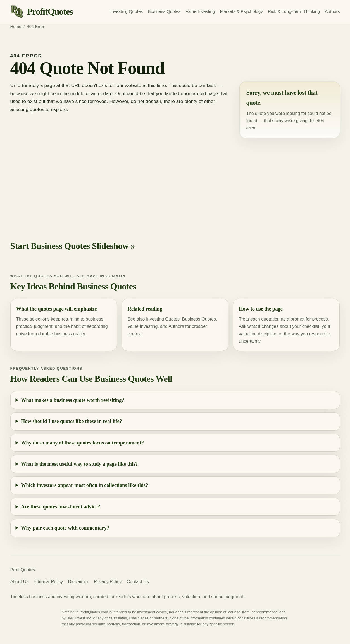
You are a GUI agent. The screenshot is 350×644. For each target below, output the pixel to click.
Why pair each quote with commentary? (65, 528)
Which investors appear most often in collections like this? (84, 485)
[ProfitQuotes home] (42, 12)
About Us (20, 582)
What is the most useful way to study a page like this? (79, 464)
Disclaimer (78, 582)
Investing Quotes (127, 11)
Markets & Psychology (242, 11)
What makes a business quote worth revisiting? (73, 400)
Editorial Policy (48, 582)
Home (16, 27)
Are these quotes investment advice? (61, 507)
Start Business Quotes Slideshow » (73, 246)
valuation (248, 334)
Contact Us (138, 582)
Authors (332, 11)
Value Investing (200, 11)
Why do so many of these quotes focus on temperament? (82, 443)
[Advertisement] (175, 182)
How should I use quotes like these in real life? (72, 421)
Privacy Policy (108, 582)
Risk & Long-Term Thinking (294, 11)
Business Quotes (164, 11)
